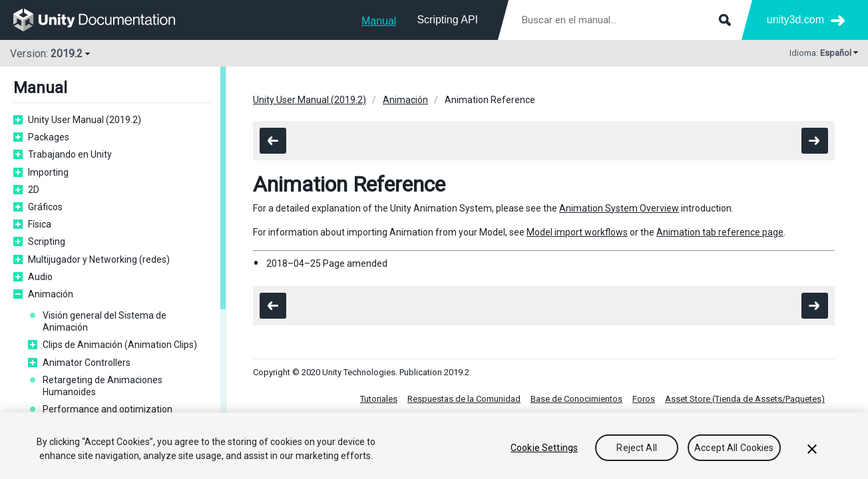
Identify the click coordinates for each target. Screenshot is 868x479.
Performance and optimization (108, 409)
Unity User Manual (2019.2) (85, 120)
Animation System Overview (619, 208)
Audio (40, 277)
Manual (379, 21)
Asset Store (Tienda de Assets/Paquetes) (745, 399)
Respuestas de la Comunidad (464, 399)
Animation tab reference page (720, 232)
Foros (644, 399)
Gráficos (45, 207)
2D (34, 190)
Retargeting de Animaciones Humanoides (103, 386)
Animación (51, 294)
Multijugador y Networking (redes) (99, 259)
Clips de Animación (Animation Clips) (120, 345)
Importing (48, 172)
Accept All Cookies (734, 449)
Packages (49, 137)
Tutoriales (379, 399)
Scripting (47, 241)
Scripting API (447, 20)
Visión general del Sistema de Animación (105, 321)
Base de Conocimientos (576, 399)
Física (40, 224)
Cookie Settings (544, 449)
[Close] (812, 450)
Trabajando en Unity (70, 154)
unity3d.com (795, 20)
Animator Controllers (87, 363)
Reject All (636, 449)
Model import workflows (577, 232)
